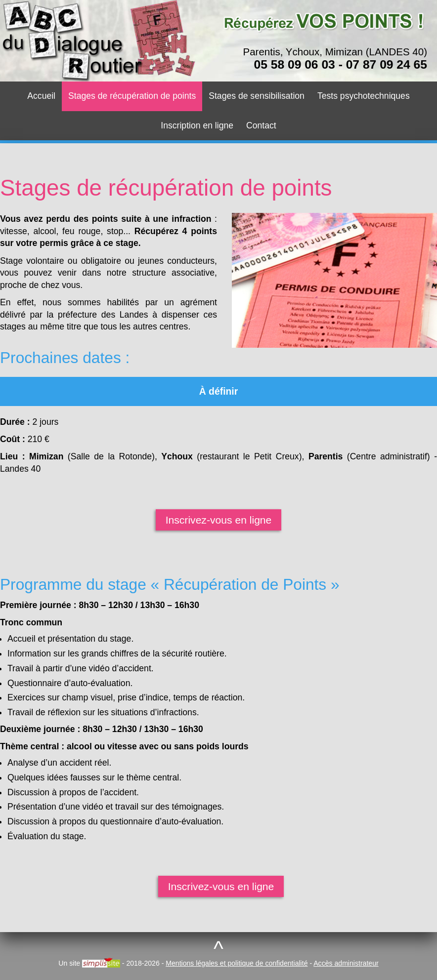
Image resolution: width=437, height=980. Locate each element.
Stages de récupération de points (132, 96)
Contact (261, 125)
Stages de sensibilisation (257, 96)
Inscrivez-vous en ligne (219, 520)
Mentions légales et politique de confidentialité (237, 963)
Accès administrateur (346, 963)
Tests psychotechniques (364, 96)
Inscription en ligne (197, 125)
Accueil (41, 96)
